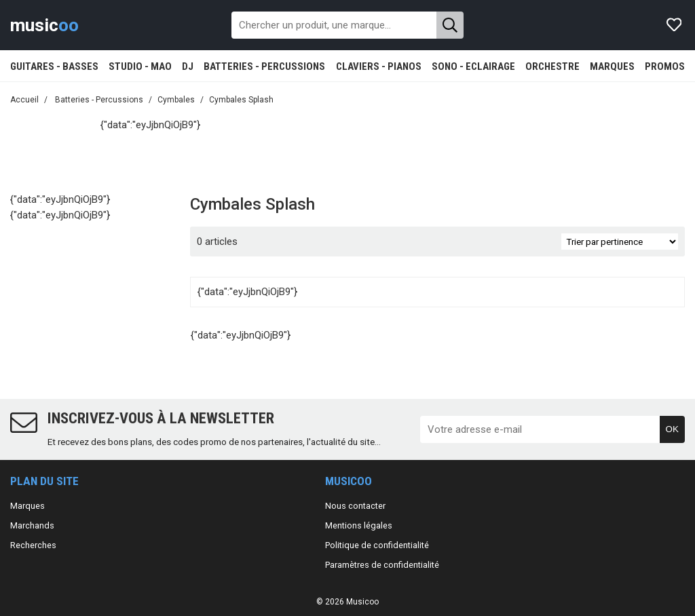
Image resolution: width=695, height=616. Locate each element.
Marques (27, 506)
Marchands (32, 525)
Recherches (33, 545)
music (44, 25)
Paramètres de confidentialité (382, 565)
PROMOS (665, 66)
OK (672, 429)
